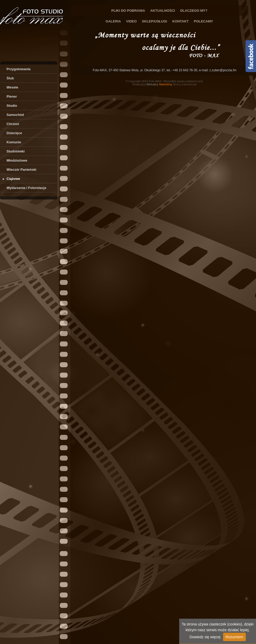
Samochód (15, 115)
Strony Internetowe (172, 84)
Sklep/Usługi (154, 21)
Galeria (113, 21)
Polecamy (203, 21)
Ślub (10, 78)
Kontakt (180, 21)
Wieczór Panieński (21, 170)
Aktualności (163, 11)
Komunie (14, 142)
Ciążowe (13, 179)
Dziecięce (14, 133)
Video (131, 21)
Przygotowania (19, 69)
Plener (12, 96)
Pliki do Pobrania (128, 11)
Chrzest (13, 124)
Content (251, 56)
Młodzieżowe (17, 160)
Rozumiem (234, 637)
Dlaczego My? (194, 11)
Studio (12, 106)
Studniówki (16, 151)
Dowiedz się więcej (205, 637)
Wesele (12, 87)
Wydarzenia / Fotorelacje (26, 188)
